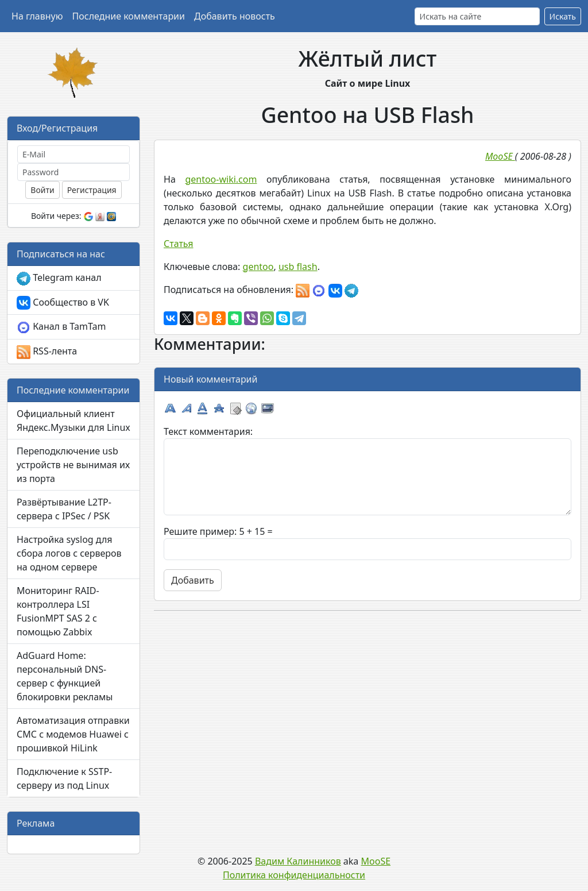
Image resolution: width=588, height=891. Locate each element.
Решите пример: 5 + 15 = (218, 531)
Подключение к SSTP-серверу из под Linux (64, 778)
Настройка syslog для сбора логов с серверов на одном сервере (69, 553)
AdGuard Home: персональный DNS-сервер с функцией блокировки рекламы (65, 676)
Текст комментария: (208, 431)
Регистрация (92, 190)
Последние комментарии (129, 16)
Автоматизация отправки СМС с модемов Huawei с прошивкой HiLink (73, 734)
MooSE (376, 861)
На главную (37, 16)
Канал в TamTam (61, 327)
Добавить (193, 580)
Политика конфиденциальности (294, 875)
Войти (42, 190)
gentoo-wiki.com (221, 179)
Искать (563, 16)
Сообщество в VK (63, 303)
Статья (179, 244)
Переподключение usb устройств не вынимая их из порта (73, 465)
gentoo (258, 267)
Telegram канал (59, 278)
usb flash (298, 267)
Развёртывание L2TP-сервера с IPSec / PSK (64, 509)
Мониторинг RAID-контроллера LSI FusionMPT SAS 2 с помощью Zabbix (58, 611)
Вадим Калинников (298, 861)
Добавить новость (235, 16)
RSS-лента (47, 352)
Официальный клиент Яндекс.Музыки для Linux (73, 421)
